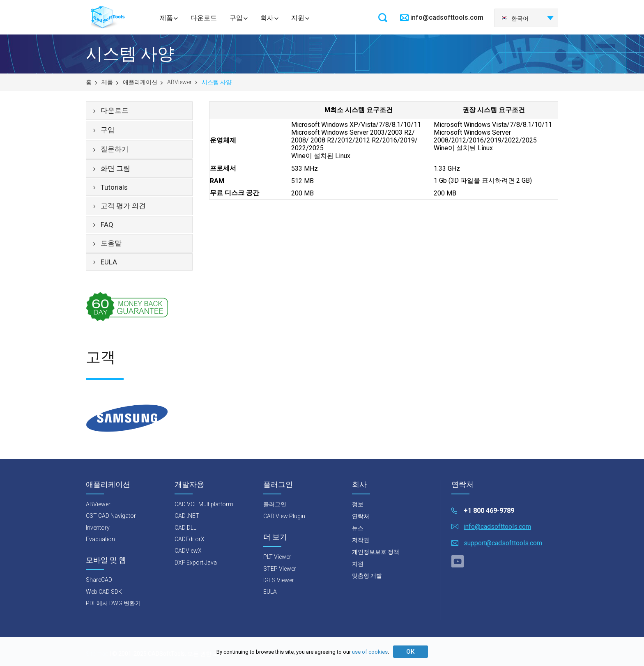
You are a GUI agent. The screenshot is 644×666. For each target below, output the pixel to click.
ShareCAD (99, 580)
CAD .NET (187, 516)
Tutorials (114, 187)
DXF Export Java (196, 563)
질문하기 (115, 149)
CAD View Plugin (284, 516)
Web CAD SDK (104, 592)
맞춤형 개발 (367, 576)
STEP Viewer (280, 569)
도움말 (111, 243)
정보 (358, 504)
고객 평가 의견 (123, 206)
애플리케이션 (140, 82)
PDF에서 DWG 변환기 (113, 603)
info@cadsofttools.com (447, 17)
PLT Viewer (277, 557)
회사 (267, 18)
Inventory (98, 528)
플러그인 (275, 504)
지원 (298, 18)
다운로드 (204, 18)
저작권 (361, 540)
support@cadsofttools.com (503, 543)
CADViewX (188, 551)
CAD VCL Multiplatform (204, 504)
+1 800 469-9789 (489, 511)
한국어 (515, 18)
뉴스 (358, 528)
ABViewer (179, 82)
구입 (236, 18)
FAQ (107, 225)
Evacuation (100, 539)
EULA (109, 262)
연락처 (361, 516)
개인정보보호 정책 (376, 552)
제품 (166, 18)
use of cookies (370, 652)
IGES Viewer (279, 580)
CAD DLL (185, 528)
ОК (410, 652)
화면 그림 (115, 168)
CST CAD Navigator (111, 516)
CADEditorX (190, 539)
